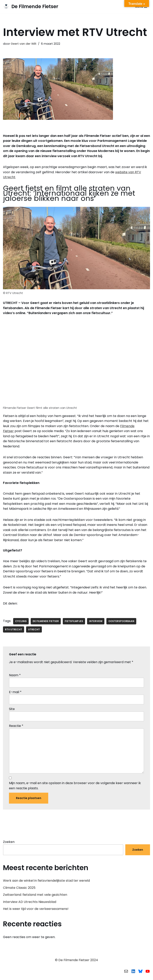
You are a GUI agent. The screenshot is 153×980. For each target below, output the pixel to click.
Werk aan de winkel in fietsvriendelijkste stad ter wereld (46, 882)
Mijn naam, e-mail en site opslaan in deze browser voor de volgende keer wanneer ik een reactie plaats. (75, 787)
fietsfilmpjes (74, 622)
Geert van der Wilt (24, 44)
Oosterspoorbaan (122, 622)
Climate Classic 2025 (19, 889)
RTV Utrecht (14, 630)
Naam (15, 676)
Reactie (16, 727)
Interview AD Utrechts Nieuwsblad (30, 903)
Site (12, 710)
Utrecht (34, 630)
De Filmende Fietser (46, 622)
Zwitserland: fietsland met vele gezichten (35, 896)
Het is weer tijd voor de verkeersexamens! (36, 910)
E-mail (15, 693)
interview (96, 622)
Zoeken (9, 843)
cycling (21, 622)
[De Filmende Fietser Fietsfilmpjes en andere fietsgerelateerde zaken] (31, 7)
